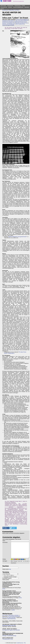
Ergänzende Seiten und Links (9, 626)
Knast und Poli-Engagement (22, 20)
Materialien (27, 7)
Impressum (21, 643)
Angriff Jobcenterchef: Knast (20, 22)
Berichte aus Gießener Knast (22, 23)
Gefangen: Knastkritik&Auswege (9, 636)
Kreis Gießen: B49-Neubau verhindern (11, 615)
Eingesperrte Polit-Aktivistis (8, 21)
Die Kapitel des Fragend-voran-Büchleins (11, 630)
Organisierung (17, 6)
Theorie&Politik (4, 7)
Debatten (10, 7)
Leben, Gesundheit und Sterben (22, 21)
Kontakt (18, 643)
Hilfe (10, 569)
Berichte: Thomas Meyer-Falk (9, 23)
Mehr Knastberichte (20, 24)
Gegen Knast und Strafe (14, 10)
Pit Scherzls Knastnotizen (8, 22)
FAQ (25, 643)
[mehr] (4, 589)
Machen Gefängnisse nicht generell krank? (18, 237)
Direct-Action (3, 6)
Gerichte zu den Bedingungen (9, 24)
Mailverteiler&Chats (12, 619)
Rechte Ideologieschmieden (8, 25)
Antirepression (10, 6)
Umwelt (23, 6)
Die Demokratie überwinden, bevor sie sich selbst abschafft (11, 617)
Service (2, 9)
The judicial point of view (8, 639)
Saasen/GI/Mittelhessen (18, 7)
